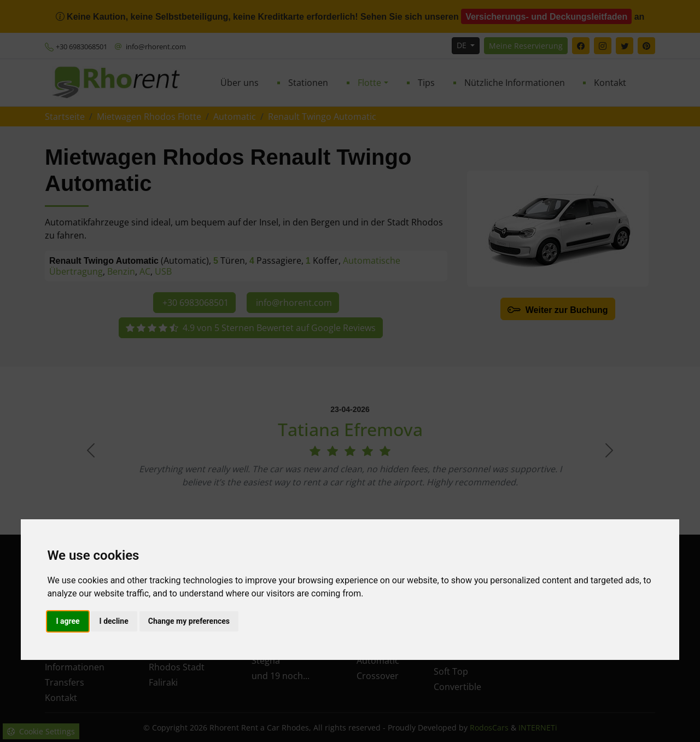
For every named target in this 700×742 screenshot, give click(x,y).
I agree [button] (68, 621)
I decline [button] (114, 621)
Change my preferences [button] (189, 621)
